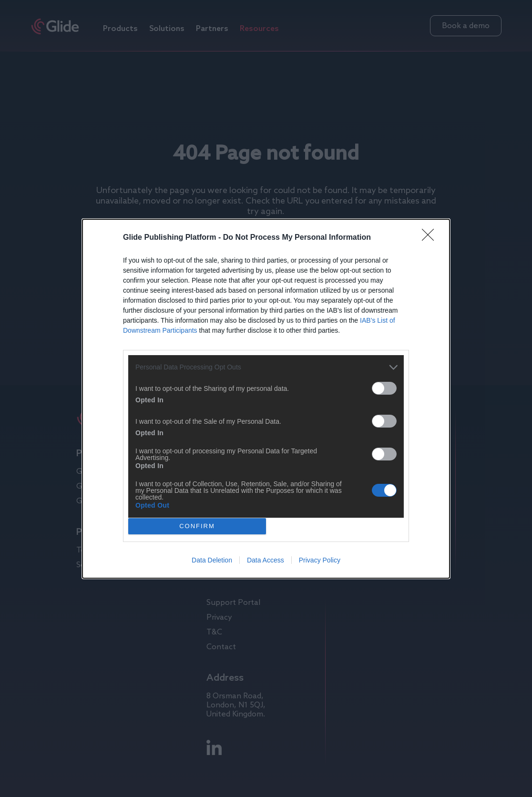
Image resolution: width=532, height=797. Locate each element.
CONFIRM (197, 526)
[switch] (384, 388)
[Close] (431, 238)
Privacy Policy (320, 560)
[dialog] (266, 399)
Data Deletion (212, 560)
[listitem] (266, 367)
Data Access (266, 560)
